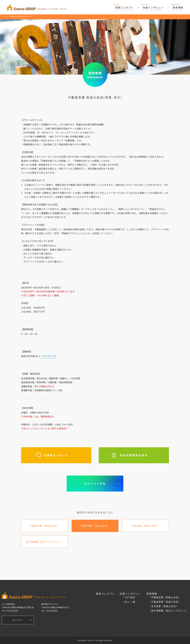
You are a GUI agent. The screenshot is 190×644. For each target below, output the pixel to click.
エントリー (18, 620)
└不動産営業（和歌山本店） (165, 597)
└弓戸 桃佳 (129, 597)
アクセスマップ (48, 356)
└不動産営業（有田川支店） (165, 602)
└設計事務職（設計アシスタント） (168, 611)
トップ (5, 17)
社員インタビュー (153, 7)
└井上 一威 (129, 602)
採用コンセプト (125, 7)
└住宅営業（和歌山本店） (164, 606)
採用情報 (178, 7)
